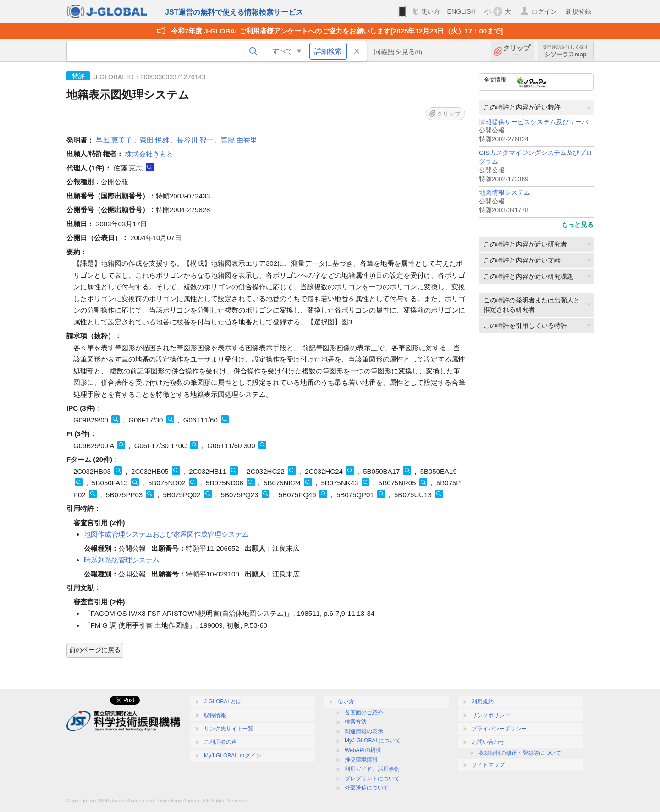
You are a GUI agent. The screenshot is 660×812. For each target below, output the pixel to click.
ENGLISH (461, 11)
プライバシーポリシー (499, 729)
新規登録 (578, 11)
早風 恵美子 (114, 140)
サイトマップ (488, 765)
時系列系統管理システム (122, 560)
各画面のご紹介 (364, 713)
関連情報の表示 (364, 731)
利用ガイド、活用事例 (372, 769)
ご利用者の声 (220, 742)
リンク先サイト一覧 (229, 729)
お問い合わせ (488, 742)
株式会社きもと (149, 154)
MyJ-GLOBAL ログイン (233, 756)
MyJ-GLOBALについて (373, 741)
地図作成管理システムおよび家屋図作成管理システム (166, 534)
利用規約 (483, 702)
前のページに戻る (95, 650)
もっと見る (577, 225)
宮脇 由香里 (239, 140)
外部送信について (367, 788)
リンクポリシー (491, 715)
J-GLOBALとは (223, 702)
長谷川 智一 (195, 140)
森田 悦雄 (154, 140)
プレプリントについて (372, 779)
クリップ (517, 51)
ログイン (544, 11)
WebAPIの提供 (363, 750)
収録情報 (215, 715)
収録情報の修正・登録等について (520, 753)
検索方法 (356, 722)
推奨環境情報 (361, 760)
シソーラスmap (566, 51)
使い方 (430, 11)
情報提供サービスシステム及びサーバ (533, 122)
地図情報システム (505, 193)
